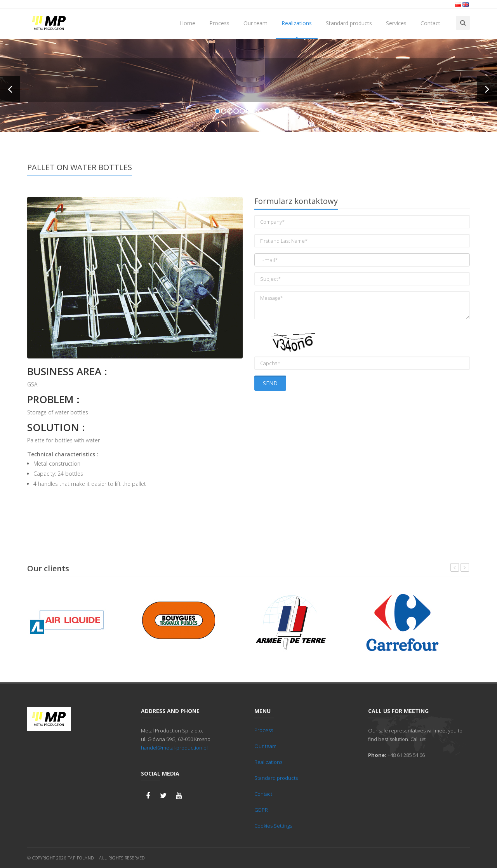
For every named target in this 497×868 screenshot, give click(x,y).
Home (188, 23)
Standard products (349, 23)
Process (219, 23)
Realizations (297, 23)
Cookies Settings (273, 826)
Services (396, 23)
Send (270, 383)
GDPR (261, 810)
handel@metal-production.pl (174, 748)
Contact (430, 23)
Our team (255, 23)
